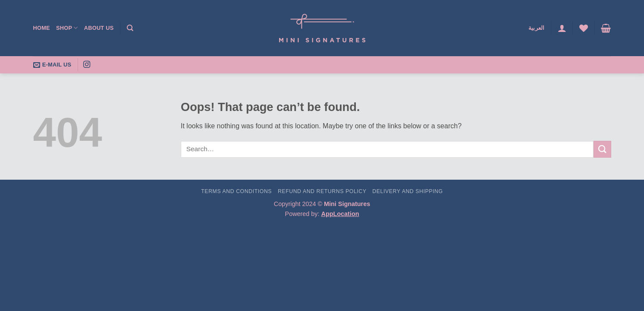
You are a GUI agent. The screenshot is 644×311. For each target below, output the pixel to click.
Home (42, 28)
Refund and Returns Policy (322, 191)
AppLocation (340, 214)
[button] (562, 28)
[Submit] (602, 149)
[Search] (130, 28)
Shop (67, 28)
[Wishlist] (584, 28)
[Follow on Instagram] (87, 65)
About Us (99, 28)
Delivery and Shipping (407, 191)
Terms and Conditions (236, 191)
